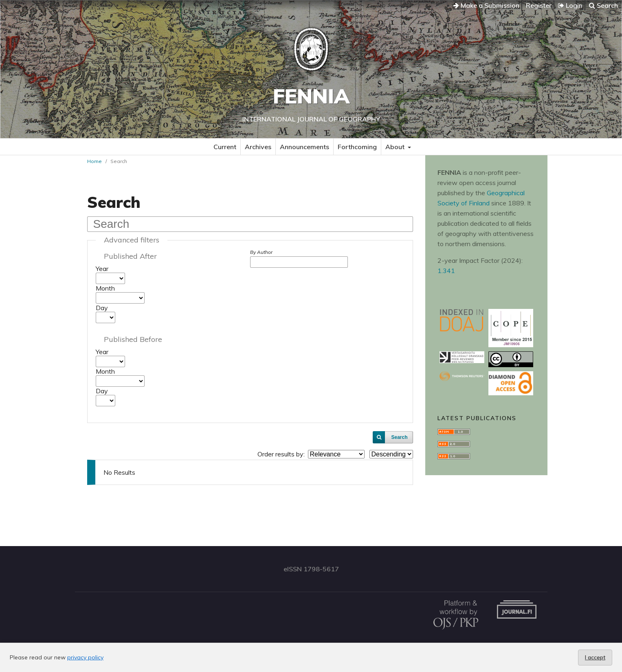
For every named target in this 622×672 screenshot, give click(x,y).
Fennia (311, 96)
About (396, 147)
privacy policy (85, 657)
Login (570, 5)
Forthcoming (357, 147)
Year (102, 269)
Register (539, 5)
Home (95, 161)
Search (603, 5)
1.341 (446, 271)
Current (225, 147)
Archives (258, 147)
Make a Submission (486, 5)
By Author (261, 252)
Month (105, 288)
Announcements (304, 147)
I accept (595, 657)
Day (102, 308)
